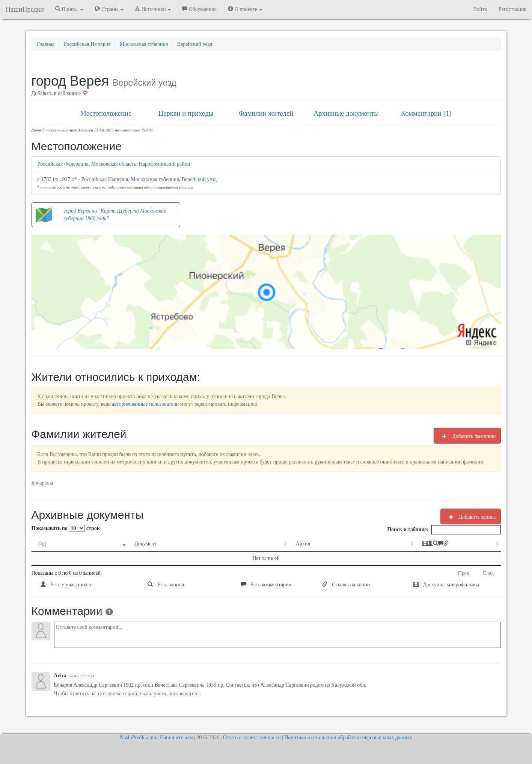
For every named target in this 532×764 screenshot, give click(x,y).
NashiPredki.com (138, 738)
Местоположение (106, 113)
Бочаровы (42, 483)
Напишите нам (176, 738)
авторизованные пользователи (145, 404)
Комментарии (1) (426, 113)
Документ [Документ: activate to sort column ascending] (129, 544)
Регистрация (512, 9)
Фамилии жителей (266, 113)
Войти (480, 9)
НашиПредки (25, 9)
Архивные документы (346, 113)
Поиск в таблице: (444, 530)
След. (489, 573)
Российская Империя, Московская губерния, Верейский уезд (149, 179)
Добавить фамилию (467, 436)
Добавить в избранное (60, 93)
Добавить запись (471, 517)
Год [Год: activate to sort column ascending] (42, 544)
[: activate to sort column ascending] (426, 544)
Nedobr (147, 130)
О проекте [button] (245, 9)
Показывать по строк (66, 528)
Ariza (60, 676)
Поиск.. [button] (69, 9)
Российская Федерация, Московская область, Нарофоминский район (114, 164)
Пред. (464, 573)
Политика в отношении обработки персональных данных (348, 738)
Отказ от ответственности (252, 738)
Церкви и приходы (186, 113)
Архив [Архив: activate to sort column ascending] (259, 544)
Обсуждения (199, 9)
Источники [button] (153, 9)
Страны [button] (109, 9)
